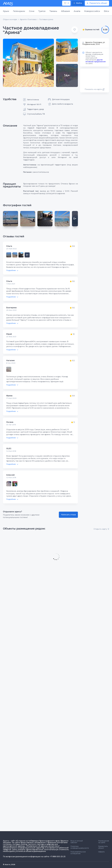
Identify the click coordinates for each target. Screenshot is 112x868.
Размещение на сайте (104, 842)
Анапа (77, 11)
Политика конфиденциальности (80, 847)
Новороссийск (92, 11)
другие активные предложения (96, 61)
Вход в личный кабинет (77, 842)
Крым (6, 11)
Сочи (32, 11)
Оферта (101, 852)
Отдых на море (10, 20)
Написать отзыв (68, 515)
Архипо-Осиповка (28, 20)
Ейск (106, 11)
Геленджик (19, 11)
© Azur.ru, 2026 (9, 864)
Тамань (53, 11)
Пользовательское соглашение (78, 853)
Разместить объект (103, 847)
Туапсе (42, 11)
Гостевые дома (46, 20)
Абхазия (65, 11)
